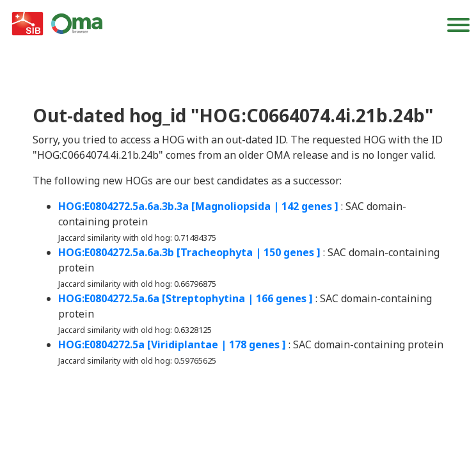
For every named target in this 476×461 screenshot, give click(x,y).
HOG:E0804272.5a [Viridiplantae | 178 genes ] (172, 344)
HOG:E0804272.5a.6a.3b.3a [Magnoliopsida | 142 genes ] (198, 206)
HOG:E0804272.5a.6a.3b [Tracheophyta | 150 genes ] (189, 252)
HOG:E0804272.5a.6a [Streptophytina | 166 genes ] (186, 298)
